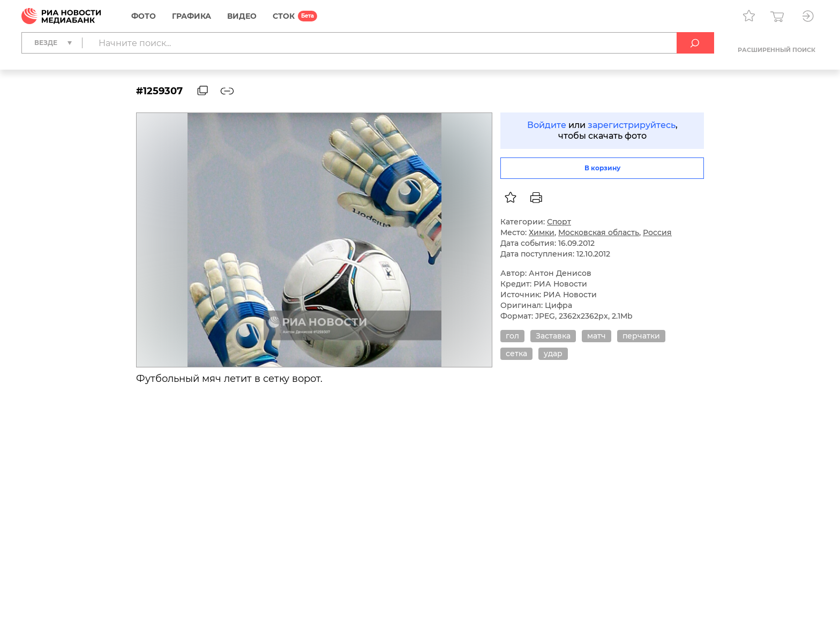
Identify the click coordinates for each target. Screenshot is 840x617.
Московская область (599, 232)
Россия (657, 232)
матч (597, 336)
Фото (144, 16)
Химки (542, 232)
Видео (242, 16)
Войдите (547, 125)
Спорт (559, 222)
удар (553, 353)
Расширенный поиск (777, 50)
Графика (192, 16)
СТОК (284, 16)
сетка (516, 353)
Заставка (553, 336)
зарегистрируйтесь (632, 125)
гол (512, 336)
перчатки (641, 336)
